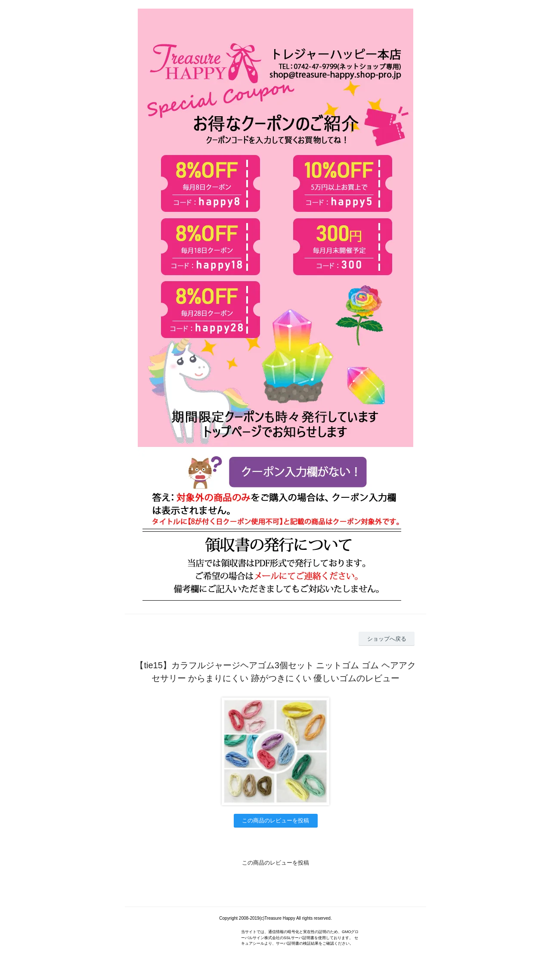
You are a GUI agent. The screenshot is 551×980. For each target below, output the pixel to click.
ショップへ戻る (387, 639)
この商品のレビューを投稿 (275, 820)
